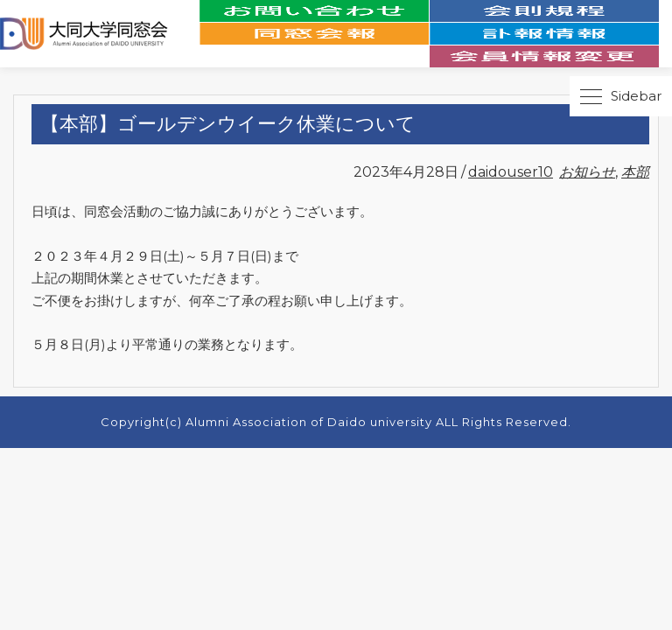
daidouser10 (511, 172)
